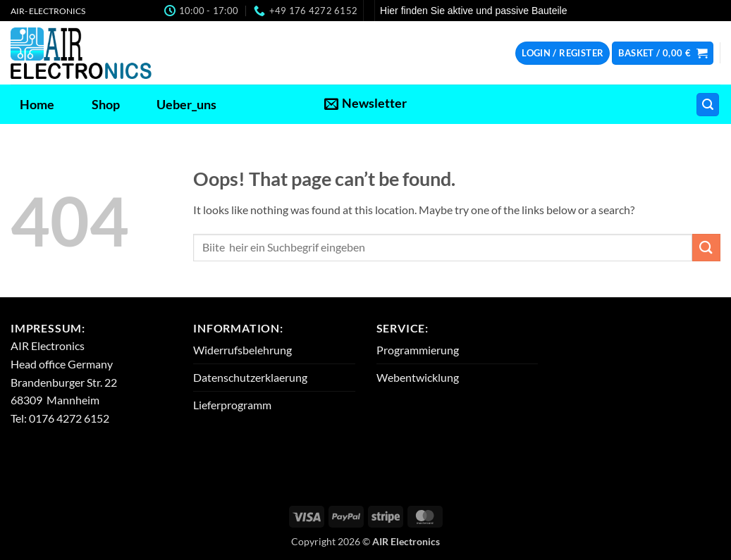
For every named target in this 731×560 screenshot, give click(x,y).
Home (37, 105)
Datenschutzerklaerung (250, 377)
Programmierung (418, 350)
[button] (563, 53)
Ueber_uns (186, 105)
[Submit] (706, 248)
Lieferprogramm (232, 405)
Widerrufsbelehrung (242, 350)
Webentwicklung (418, 377)
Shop (106, 105)
